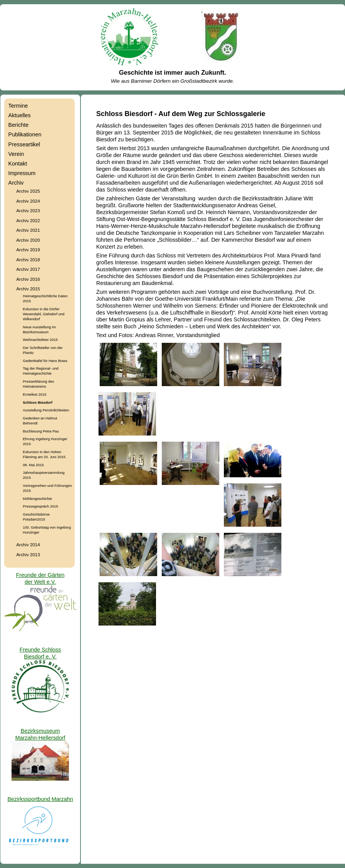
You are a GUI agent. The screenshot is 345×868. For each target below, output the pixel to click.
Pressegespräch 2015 (41, 506)
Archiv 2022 (28, 220)
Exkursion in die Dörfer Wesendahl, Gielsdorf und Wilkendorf (44, 314)
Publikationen (25, 134)
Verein (16, 154)
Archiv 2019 (28, 250)
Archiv (16, 183)
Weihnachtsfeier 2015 (40, 340)
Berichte (19, 125)
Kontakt (18, 164)
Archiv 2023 (28, 210)
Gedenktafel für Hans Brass (45, 361)
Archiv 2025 (28, 191)
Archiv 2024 (28, 201)
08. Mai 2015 (34, 465)
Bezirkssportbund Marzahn (40, 799)
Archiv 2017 (28, 269)
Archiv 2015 (28, 289)
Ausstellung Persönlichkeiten (46, 410)
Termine (18, 106)
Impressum (22, 173)
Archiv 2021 (28, 230)
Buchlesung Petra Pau (41, 431)
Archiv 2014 (28, 545)
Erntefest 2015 (35, 394)
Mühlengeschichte (38, 499)
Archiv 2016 (28, 279)
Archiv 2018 (28, 260)
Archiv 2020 (28, 240)
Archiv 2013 (28, 554)
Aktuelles (20, 115)
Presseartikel (24, 144)
